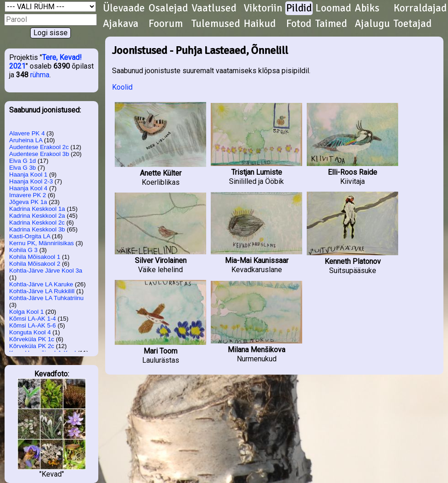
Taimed (331, 24)
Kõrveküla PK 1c (32, 339)
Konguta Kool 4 (30, 332)
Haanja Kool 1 (28, 174)
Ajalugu (372, 24)
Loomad (333, 8)
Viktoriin (263, 8)
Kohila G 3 (23, 250)
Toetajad (413, 24)
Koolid (122, 87)
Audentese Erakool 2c (39, 147)
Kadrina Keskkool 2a (37, 216)
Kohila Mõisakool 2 (35, 264)
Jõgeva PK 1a (28, 202)
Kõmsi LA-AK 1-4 (32, 319)
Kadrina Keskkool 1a (37, 209)
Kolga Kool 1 (27, 312)
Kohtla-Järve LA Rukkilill (42, 291)
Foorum (166, 24)
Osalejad (168, 8)
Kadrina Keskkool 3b (37, 229)
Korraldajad (420, 8)
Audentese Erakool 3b (39, 154)
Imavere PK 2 (28, 195)
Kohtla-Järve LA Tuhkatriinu (46, 298)
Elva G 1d (23, 161)
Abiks (367, 8)
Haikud (260, 24)
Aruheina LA (26, 140)
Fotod (299, 24)
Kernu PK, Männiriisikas (41, 243)
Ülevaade (124, 8)
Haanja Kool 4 (28, 188)
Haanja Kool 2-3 (31, 181)
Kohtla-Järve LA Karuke (41, 284)
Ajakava (121, 24)
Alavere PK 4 (27, 133)
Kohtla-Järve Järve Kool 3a (46, 271)
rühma (40, 75)
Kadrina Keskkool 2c (37, 223)
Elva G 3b (23, 168)
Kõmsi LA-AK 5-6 (32, 325)
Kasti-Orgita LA (30, 236)
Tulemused (216, 24)
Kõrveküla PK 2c (32, 346)
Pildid (299, 8)
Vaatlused (214, 8)
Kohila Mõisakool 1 (35, 257)
